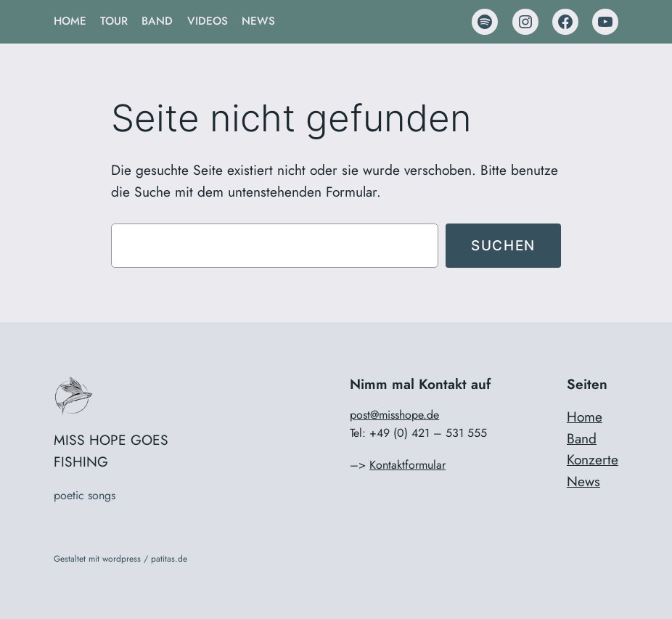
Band (582, 438)
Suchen (503, 245)
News (583, 481)
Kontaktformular (407, 465)
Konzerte (593, 459)
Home (585, 417)
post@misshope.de (394, 415)
